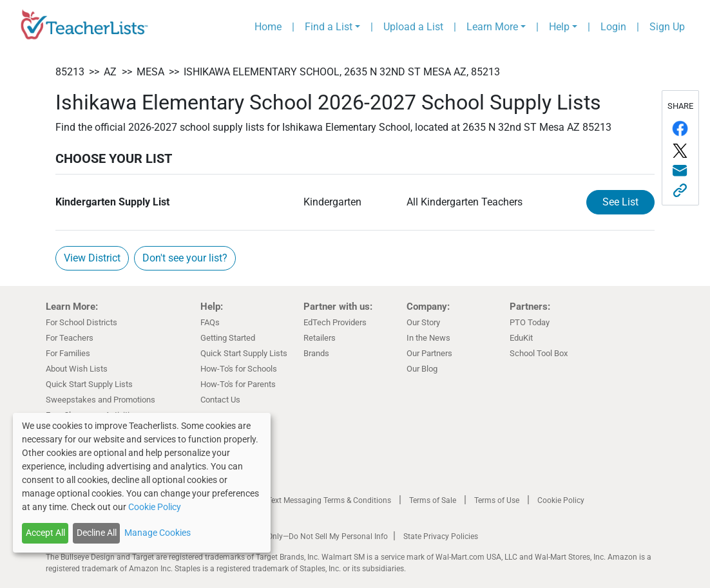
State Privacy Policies (441, 536)
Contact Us (220, 400)
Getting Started (228, 338)
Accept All (45, 533)
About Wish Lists (77, 369)
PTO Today (530, 322)
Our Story (423, 322)
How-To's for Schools (239, 369)
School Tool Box (539, 353)
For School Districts (82, 322)
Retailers (320, 338)
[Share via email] (680, 171)
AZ (110, 72)
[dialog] (142, 483)
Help (559, 27)
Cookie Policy (561, 500)
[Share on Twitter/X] (680, 151)
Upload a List (413, 27)
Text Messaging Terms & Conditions (329, 500)
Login (613, 27)
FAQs (210, 322)
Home (268, 27)
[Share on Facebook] (680, 128)
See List (628, 201)
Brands (316, 353)
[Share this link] (680, 190)
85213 (70, 72)
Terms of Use (497, 500)
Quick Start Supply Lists (89, 384)
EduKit (521, 338)
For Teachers (70, 338)
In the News (428, 338)
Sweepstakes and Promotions (101, 400)
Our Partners (429, 353)
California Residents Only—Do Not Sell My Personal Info (292, 536)
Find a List (329, 27)
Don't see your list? (185, 258)
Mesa (150, 72)
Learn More (492, 27)
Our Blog (422, 369)
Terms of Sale (433, 500)
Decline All (97, 533)
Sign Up (667, 27)
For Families (68, 353)
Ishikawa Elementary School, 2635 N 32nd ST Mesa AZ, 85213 (342, 72)
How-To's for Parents (238, 384)
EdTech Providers (335, 322)
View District (92, 258)
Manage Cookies (158, 533)
